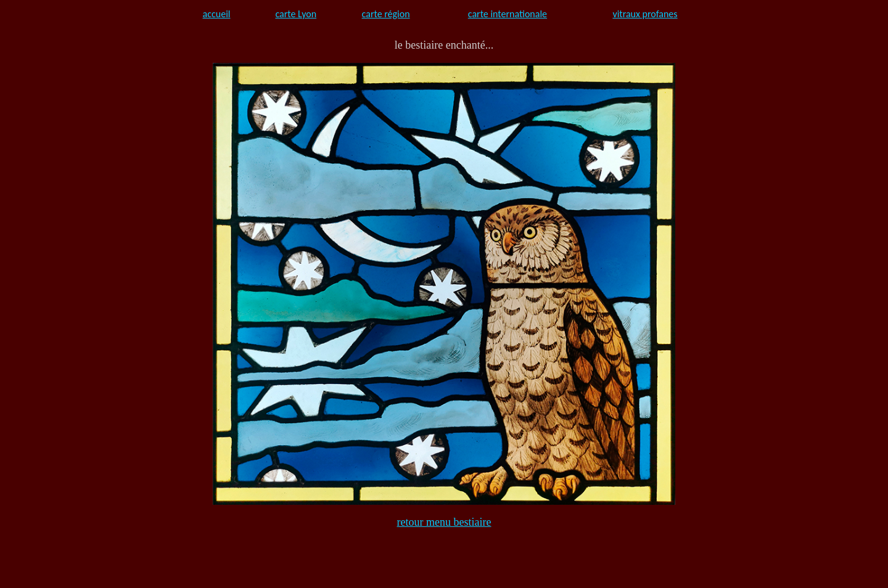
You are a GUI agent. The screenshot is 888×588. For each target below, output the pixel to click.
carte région (386, 14)
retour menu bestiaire (444, 522)
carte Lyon (296, 14)
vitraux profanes (645, 14)
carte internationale (508, 14)
